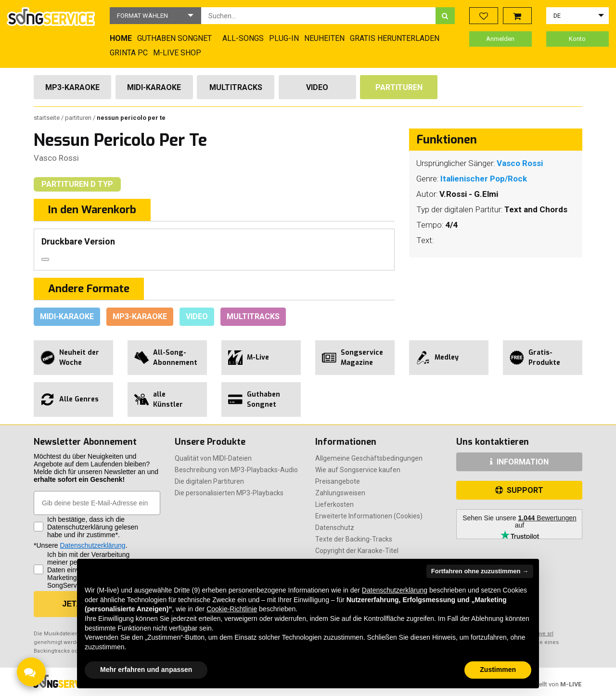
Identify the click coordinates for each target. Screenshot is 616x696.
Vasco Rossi (56, 158)
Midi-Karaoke (154, 87)
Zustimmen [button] (498, 670)
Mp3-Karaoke (72, 87)
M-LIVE (571, 684)
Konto (577, 39)
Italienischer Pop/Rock (484, 179)
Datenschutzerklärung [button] (395, 590)
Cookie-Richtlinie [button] (232, 609)
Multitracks (236, 87)
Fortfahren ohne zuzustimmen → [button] (480, 571)
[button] (155, 16)
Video (317, 87)
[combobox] (318, 16)
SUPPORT (519, 490)
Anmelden (500, 39)
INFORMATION (519, 462)
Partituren (399, 87)
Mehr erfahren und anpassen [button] (146, 670)
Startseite (47, 118)
